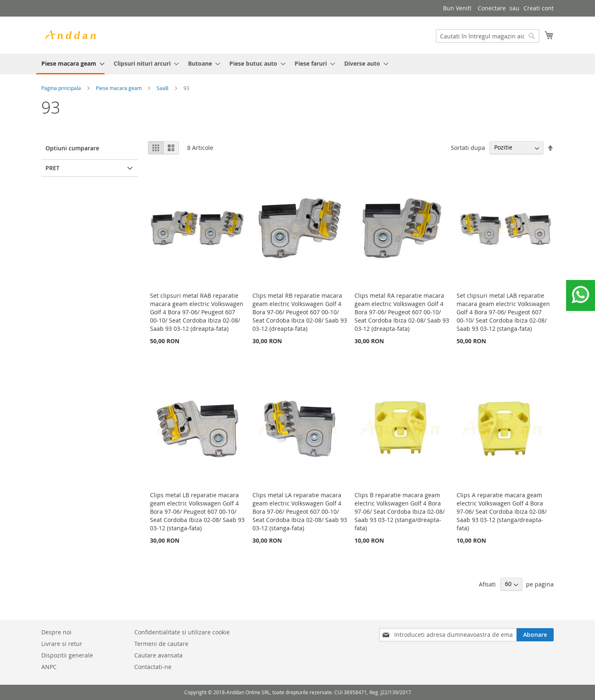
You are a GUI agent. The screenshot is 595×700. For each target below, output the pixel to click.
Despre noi (56, 632)
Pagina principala (61, 88)
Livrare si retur (62, 644)
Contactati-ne (153, 667)
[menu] (297, 64)
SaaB (163, 88)
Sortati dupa (468, 147)
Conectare (492, 8)
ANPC (49, 667)
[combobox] (488, 36)
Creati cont (539, 8)
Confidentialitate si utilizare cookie (182, 632)
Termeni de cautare (161, 644)
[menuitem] (70, 64)
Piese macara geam (119, 88)
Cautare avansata (158, 655)
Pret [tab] (52, 168)
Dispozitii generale (67, 655)
